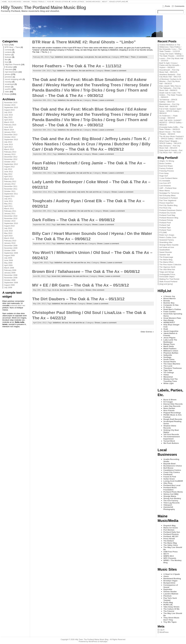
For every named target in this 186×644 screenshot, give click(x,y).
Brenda (167, 301)
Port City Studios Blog (168, 205)
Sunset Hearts (170, 362)
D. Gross (167, 307)
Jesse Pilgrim (170, 338)
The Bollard (169, 541)
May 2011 (8, 204)
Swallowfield (164, 250)
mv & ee (56, 290)
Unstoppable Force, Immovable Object (168, 276)
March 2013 (9, 149)
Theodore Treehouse (173, 368)
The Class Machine (172, 364)
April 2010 (8, 236)
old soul (66, 263)
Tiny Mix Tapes (170, 622)
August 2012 (9, 167)
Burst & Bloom (170, 400)
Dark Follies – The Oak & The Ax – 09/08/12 (73, 220)
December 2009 (11, 246)
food (7, 62)
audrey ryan (63, 211)
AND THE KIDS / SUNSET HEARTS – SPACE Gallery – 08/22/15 (171, 123)
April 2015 (8, 120)
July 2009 (8, 258)
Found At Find (170, 477)
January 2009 (10, 273)
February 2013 (10, 152)
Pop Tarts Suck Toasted (170, 599)
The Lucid (168, 366)
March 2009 (9, 268)
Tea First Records (171, 434)
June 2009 (8, 260)
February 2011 (10, 211)
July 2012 (8, 169)
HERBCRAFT (169, 322)
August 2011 (9, 196)
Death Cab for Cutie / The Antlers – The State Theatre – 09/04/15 (171, 95)
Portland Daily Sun (172, 532)
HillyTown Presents (13, 64)
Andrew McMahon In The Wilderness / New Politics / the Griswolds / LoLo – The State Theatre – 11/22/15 (171, 48)
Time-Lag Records (172, 503)
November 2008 (11, 278)
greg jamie (71, 173)
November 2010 (11, 218)
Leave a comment (119, 71)
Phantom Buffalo (171, 353)
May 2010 (8, 233)
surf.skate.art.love (167, 247)
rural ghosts (89, 57)
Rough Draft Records (173, 419)
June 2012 (8, 172)
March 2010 (9, 238)
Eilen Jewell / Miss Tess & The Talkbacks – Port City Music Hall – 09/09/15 (170, 88)
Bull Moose (168, 468)
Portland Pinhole (166, 220)
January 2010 (10, 243)
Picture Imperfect (166, 203)
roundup (8, 82)
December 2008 (11, 275)
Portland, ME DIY (171, 536)
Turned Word (169, 441)
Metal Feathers (170, 349)
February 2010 (10, 241)
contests (8, 52)
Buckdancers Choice (173, 466)
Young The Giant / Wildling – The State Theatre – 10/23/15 (172, 55)
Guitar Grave (169, 479)
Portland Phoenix (171, 534)
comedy (8, 50)
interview (9, 69)
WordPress (164, 632)
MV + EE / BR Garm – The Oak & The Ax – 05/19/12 (81, 285)
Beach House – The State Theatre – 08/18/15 (170, 133)
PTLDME (163, 232)
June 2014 (8, 127)
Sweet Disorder (166, 252)
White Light (169, 383)
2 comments (142, 57)
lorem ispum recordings (73, 57)
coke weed (71, 192)
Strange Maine (170, 496)
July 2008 (8, 287)
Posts (168, 6)
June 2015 (8, 115)
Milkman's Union (171, 351)
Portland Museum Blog (169, 218)
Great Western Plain (172, 318)
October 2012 (10, 162)
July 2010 (8, 228)
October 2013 (10, 137)
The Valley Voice (171, 545)
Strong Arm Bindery (172, 498)
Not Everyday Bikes (168, 195)
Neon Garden (169, 408)
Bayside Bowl (170, 464)
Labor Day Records (172, 406)
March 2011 (9, 209)
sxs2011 (8, 89)
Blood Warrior (170, 298)
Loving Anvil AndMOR (173, 481)
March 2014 (9, 130)
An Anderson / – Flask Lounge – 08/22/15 (168, 117)
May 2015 (8, 117)
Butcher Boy (169, 303)
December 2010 (11, 216)
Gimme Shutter (170, 592)
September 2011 (11, 194)
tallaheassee (67, 276)
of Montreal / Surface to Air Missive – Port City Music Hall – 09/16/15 (170, 81)
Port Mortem (169, 530)
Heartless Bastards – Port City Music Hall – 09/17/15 (170, 76)
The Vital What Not (167, 269)
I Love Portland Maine (168, 178)
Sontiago (167, 357)
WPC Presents (170, 558)
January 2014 (10, 132)
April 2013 (8, 147)
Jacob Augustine (171, 331)
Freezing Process (167, 171)
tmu (89, 263)
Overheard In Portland (169, 198)
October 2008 (10, 280)
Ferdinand (168, 474)
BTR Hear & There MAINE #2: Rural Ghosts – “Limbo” (84, 42)
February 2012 (10, 181)
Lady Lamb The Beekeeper (170, 341)
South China (169, 359)
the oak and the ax (103, 57)
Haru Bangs (169, 320)
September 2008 (11, 283)
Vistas (166, 375)
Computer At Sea (171, 305)
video (7, 92)
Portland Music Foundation (170, 489)
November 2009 (11, 248)
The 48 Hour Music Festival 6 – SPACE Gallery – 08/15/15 (171, 138)
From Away (164, 173)
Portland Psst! (165, 223)
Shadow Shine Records (170, 427)
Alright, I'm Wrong (167, 161)
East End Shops (166, 166)
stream (8, 87)
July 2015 (8, 112)
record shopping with (13, 79)
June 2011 (8, 201)
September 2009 (11, 253)
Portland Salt (165, 225)
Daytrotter (168, 589)
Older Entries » (147, 332)
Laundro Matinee (171, 594)
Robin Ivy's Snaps (167, 235)
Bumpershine (169, 583)
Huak (166, 329)
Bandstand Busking (172, 578)
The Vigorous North (167, 267)
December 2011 (11, 186)
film (6, 60)
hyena (68, 244)
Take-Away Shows (171, 607)
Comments (179, 6)
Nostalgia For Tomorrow (169, 193)
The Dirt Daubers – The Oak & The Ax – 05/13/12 (78, 299)
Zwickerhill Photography (169, 508)
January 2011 (10, 213)
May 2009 (8, 263)
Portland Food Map (167, 215)
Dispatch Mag (170, 526)
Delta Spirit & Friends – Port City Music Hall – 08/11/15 (171, 151)
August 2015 (9, 110)
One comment (98, 290)
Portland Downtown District (171, 210)
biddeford (59, 57)
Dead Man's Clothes (172, 309)
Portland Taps (165, 228)
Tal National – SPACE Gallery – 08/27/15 (168, 101)
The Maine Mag (170, 543)
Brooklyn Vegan (171, 581)
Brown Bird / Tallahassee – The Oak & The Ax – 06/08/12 (86, 272)
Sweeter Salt (165, 255)
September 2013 (11, 139)
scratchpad (9, 84)
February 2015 (10, 125)
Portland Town (165, 230)
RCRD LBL (168, 605)
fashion (8, 55)
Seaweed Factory (167, 240)
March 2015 (9, 122)
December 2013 (11, 135)
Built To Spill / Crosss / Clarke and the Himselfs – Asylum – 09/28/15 (170, 65)
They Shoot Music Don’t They (171, 619)
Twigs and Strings (167, 272)
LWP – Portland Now (168, 188)
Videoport (168, 505)
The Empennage (166, 257)
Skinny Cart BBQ (171, 494)
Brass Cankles (165, 163)
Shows (7, 94)
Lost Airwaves (165, 186)
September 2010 (11, 223)
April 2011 (8, 206)
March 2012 (9, 179)
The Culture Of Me (171, 609)
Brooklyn (9, 67)
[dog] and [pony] (166, 284)
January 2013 (10, 154)
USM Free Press (171, 552)
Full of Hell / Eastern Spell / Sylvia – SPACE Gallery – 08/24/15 (171, 111)
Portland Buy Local (172, 485)
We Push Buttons (171, 443)
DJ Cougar (168, 402)
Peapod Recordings (172, 413)
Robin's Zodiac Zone (168, 237)
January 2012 (10, 184)
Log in (162, 630)
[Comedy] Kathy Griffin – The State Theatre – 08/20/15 (171, 128)
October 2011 (10, 191)
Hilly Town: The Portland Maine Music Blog (43, 7)
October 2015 (10, 105)
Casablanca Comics (172, 470)
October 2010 (10, 221)
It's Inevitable (165, 181)
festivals (8, 57)
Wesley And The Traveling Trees (171, 380)
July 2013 (8, 142)
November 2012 (11, 159)
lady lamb (81, 192)
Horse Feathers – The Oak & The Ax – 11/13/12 (77, 66)
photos (8, 74)
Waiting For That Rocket (169, 279)
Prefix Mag (168, 602)
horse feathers (72, 71)
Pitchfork (167, 596)
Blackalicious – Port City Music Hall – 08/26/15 (169, 105)
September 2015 (11, 107)
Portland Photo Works (173, 492)
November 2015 (11, 102)
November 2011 (11, 189)
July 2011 (8, 199)
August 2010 (9, 226)
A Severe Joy (169, 296)
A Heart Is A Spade (172, 574)
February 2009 (10, 270)
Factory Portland (166, 168)
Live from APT (165, 183)
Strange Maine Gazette (169, 245)
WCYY (166, 554)
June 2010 (8, 231)
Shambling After (166, 242)
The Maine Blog (166, 260)
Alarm (166, 576)
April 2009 (8, 265)
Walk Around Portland (168, 282)
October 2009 (10, 250)
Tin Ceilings (169, 372)
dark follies (61, 225)
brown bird (56, 276)
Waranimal (168, 377)
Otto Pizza (168, 483)
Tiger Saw (168, 370)
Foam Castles (170, 312)
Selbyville (168, 355)
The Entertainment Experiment (172, 438)
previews (9, 77)
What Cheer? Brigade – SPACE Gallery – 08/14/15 (170, 142)
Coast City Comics (172, 472)
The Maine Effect (166, 262)
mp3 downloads (11, 72)
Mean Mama (165, 191)
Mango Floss (169, 344)
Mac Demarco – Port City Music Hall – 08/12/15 (170, 147)
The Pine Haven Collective (170, 265)
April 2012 (8, 176)
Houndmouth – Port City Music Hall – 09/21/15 (169, 71)
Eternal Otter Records (173, 404)
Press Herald (169, 539)
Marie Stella (169, 346)
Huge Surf (164, 176)
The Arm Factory (171, 501)
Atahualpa (103, 642)
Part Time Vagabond (168, 200)
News (6, 45)
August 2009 (9, 255)
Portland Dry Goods (168, 213)
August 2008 (9, 285)
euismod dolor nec (18, 305)
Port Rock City (165, 208)
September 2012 (11, 164)
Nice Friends (169, 410)
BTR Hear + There (12, 47)
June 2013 (8, 144)
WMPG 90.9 (169, 556)
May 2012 (8, 174)
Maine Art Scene (171, 528)
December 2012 (11, 157)
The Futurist (169, 611)
